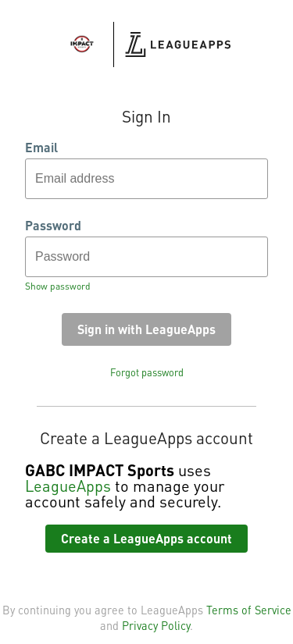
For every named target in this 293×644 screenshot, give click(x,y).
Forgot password (147, 372)
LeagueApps (68, 486)
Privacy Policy (156, 625)
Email (41, 148)
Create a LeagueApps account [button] (146, 538)
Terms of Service (249, 610)
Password (53, 226)
